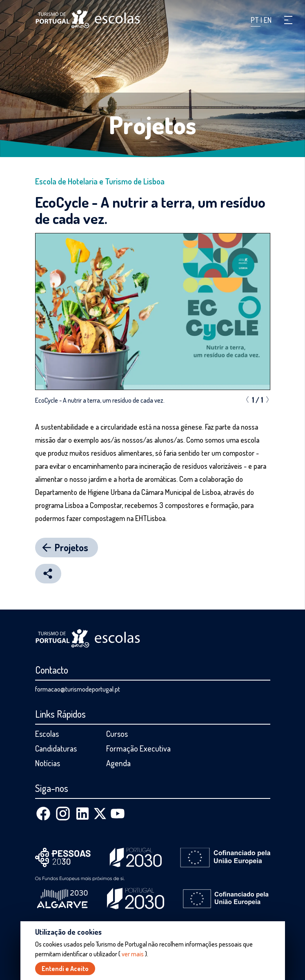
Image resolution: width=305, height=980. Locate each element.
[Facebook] (43, 814)
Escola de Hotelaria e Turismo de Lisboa (100, 181)
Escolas (47, 734)
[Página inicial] (88, 19)
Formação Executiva (138, 748)
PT (256, 20)
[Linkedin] (82, 814)
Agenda (118, 763)
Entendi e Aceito (65, 969)
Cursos (117, 734)
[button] (288, 20)
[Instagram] (63, 814)
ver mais (133, 954)
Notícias (48, 763)
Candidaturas (56, 748)
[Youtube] (118, 814)
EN (268, 20)
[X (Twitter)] (100, 814)
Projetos (153, 124)
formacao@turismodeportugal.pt (78, 689)
